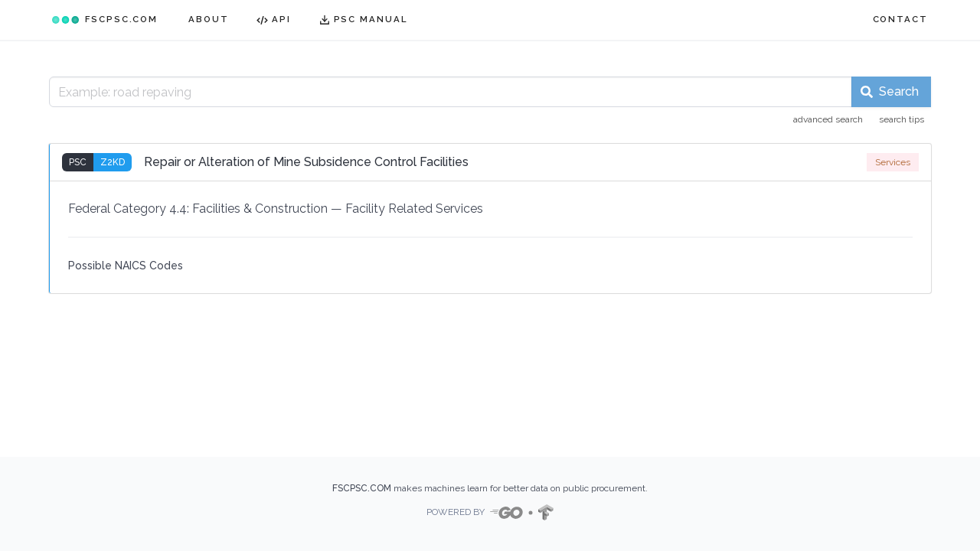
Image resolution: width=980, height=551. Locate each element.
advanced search (828, 119)
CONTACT (900, 19)
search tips (902, 119)
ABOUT (209, 19)
